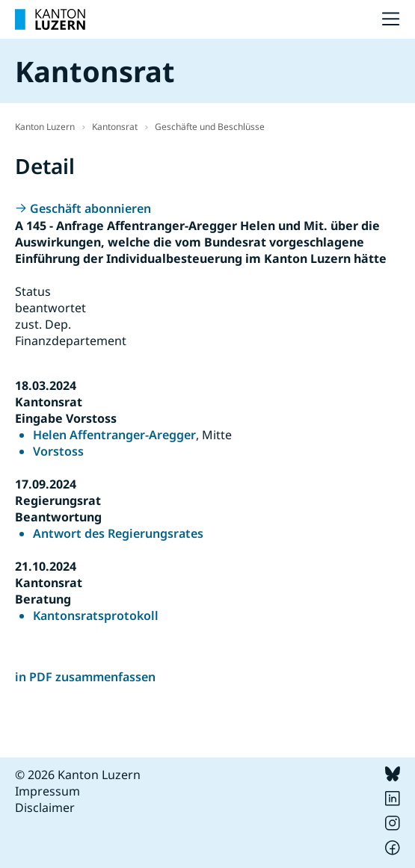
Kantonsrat (115, 127)
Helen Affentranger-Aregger (114, 435)
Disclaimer (45, 807)
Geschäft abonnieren (90, 208)
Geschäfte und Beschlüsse (210, 127)
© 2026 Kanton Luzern (78, 775)
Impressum (47, 791)
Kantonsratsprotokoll (96, 616)
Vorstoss (58, 451)
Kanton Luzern (45, 127)
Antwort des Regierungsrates (118, 533)
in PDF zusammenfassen (85, 677)
